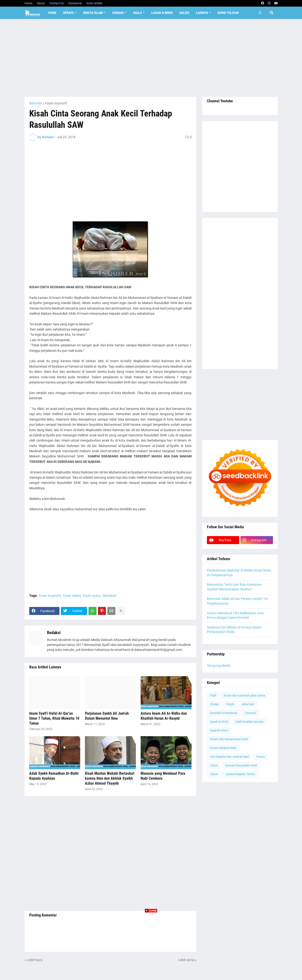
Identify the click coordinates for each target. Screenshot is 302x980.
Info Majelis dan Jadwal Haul (229, 757)
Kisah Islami (72, 596)
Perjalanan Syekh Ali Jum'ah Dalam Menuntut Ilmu (107, 716)
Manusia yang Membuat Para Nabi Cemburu (163, 776)
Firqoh (230, 704)
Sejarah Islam (219, 730)
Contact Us (57, 3)
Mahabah (109, 596)
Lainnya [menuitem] (202, 13)
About (41, 3)
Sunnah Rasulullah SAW (241, 765)
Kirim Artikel (94, 3)
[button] (260, 13)
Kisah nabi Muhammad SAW (229, 739)
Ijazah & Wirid (219, 722)
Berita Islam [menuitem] (93, 13)
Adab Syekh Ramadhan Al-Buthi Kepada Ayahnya (54, 776)
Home (28, 3)
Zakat (214, 774)
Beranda (36, 103)
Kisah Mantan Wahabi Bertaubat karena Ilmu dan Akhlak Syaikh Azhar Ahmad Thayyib (110, 778)
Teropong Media (219, 666)
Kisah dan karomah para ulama (245, 695)
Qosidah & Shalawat (223, 713)
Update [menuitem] (68, 13)
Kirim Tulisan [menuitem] (228, 13)
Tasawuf (250, 713)
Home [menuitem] (52, 13)
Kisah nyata (92, 596)
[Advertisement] (151, 58)
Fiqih (213, 695)
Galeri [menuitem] (184, 13)
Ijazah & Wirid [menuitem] (162, 13)
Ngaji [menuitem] (138, 13)
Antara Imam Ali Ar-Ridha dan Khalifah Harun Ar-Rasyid (164, 716)
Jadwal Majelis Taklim (240, 774)
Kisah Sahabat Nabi (223, 748)
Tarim (214, 765)
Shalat (214, 704)
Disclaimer (75, 3)
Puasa (260, 757)
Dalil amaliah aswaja (250, 722)
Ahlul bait (248, 704)
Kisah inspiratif (56, 103)
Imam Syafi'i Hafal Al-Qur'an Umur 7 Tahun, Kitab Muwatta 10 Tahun (54, 718)
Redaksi (54, 633)
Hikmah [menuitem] (118, 13)
